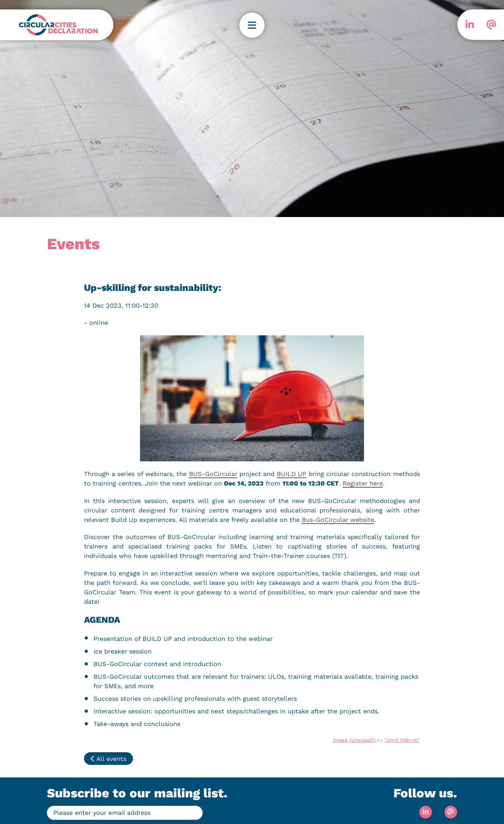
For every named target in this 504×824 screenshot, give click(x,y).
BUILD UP (292, 474)
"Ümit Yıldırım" (402, 740)
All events (108, 759)
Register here (363, 483)
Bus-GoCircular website (338, 520)
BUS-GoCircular (213, 474)
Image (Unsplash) (355, 740)
